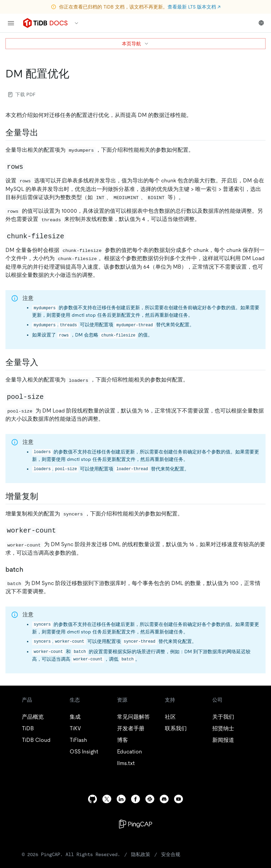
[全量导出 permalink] (44, 133)
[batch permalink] (29, 569)
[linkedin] (121, 799)
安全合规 (171, 854)
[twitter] (107, 799)
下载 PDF (22, 94)
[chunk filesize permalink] (71, 236)
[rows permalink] (30, 166)
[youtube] (179, 799)
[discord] (164, 799)
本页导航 (135, 44)
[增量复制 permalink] (44, 496)
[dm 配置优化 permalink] (75, 74)
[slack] (150, 799)
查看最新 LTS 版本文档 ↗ (194, 7)
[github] (92, 799)
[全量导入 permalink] (44, 362)
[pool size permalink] (51, 396)
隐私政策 (141, 854)
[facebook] (135, 799)
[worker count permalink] (63, 530)
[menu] (11, 23)
